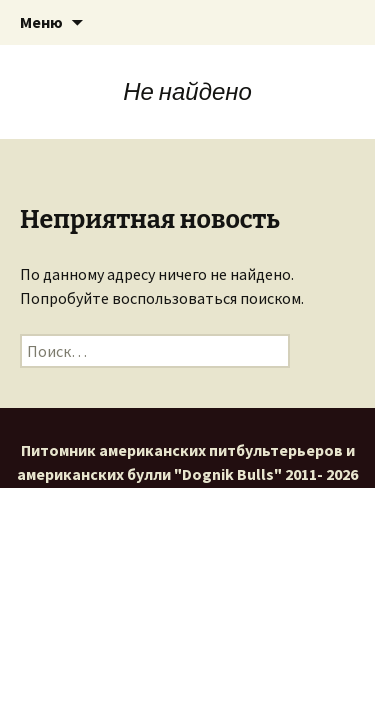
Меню (41, 22)
